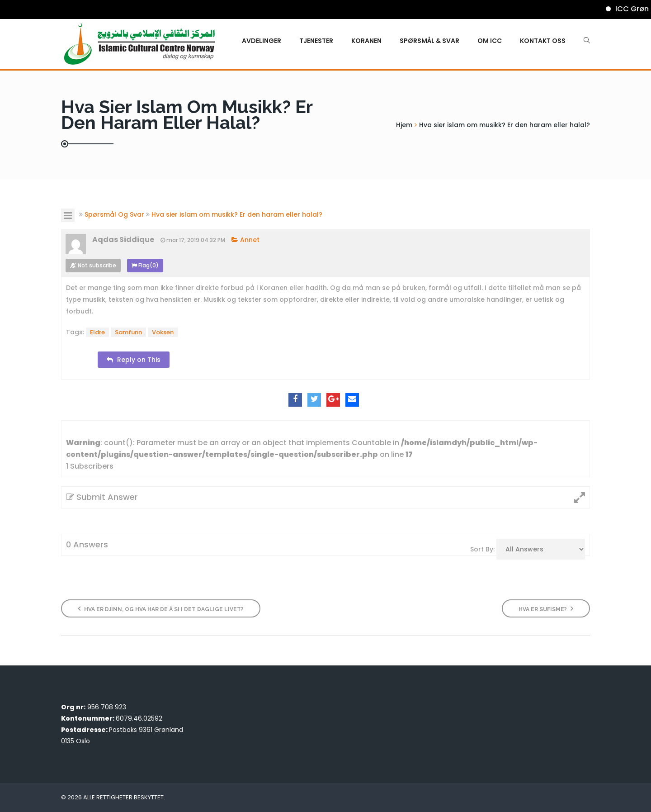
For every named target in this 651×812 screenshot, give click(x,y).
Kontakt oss (543, 41)
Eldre (97, 332)
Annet (245, 240)
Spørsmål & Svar (429, 41)
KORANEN (366, 41)
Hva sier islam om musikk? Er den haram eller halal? (237, 214)
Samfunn (128, 332)
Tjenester (316, 41)
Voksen (163, 332)
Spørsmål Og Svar (114, 214)
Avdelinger (262, 41)
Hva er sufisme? (546, 609)
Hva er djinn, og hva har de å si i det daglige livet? (161, 609)
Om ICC (490, 41)
